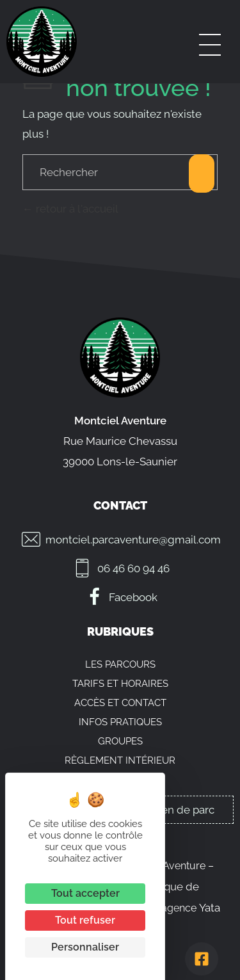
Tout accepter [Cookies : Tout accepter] (85, 893)
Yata (210, 908)
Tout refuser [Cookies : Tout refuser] (85, 920)
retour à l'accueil (70, 209)
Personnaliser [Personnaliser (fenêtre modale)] (85, 947)
